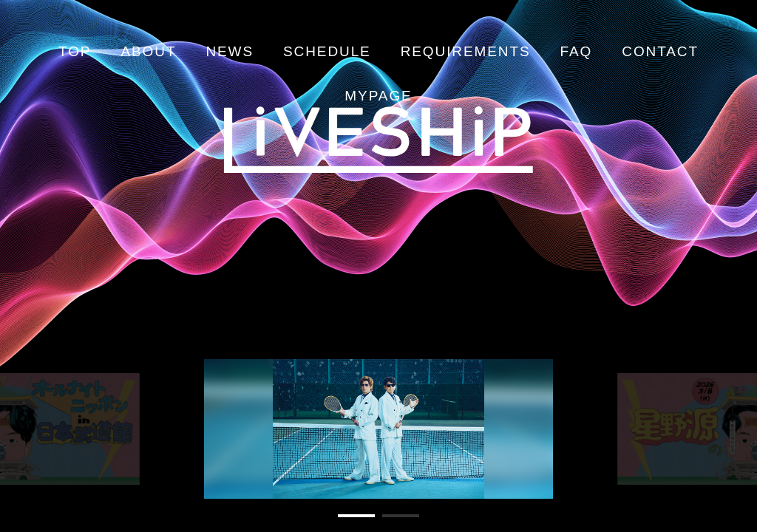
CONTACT (660, 51)
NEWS (230, 51)
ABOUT (148, 51)
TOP (75, 51)
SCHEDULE (327, 51)
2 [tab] (390, 522)
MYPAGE (378, 96)
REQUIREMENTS (466, 51)
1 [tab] (345, 522)
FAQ (577, 51)
